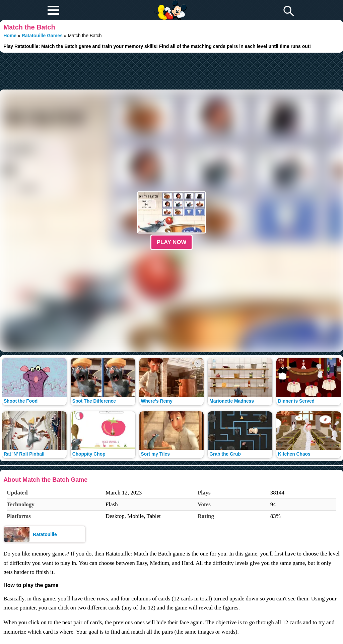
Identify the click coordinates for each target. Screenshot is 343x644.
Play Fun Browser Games (170, 5)
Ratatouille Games (42, 36)
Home (10, 36)
